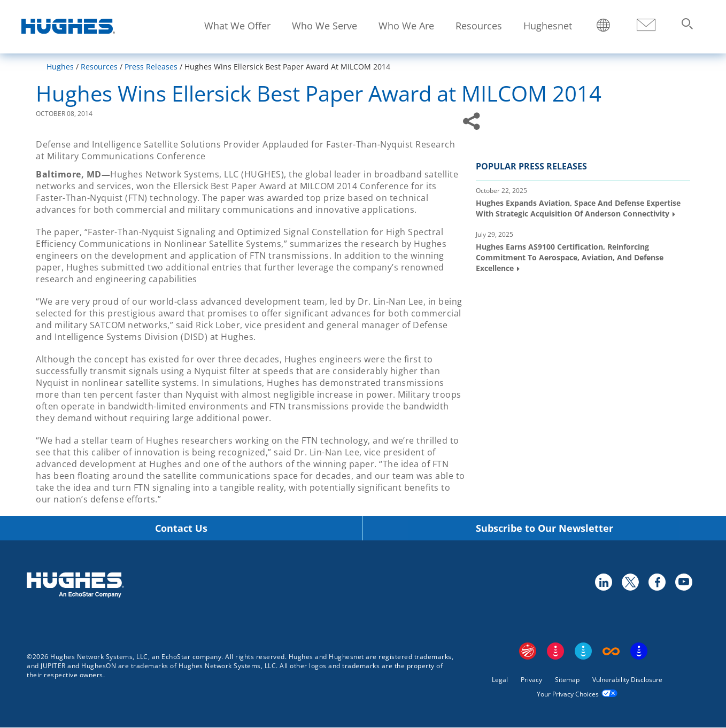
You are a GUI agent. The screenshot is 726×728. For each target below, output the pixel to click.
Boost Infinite (611, 651)
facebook (657, 582)
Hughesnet (548, 26)
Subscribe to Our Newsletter (544, 528)
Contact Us (181, 528)
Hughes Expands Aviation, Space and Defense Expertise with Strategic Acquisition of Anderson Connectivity (578, 208)
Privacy (531, 680)
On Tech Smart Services (639, 651)
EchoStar (528, 651)
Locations (604, 26)
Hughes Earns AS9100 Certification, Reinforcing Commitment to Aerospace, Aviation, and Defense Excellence (570, 257)
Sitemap (567, 680)
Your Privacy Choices (568, 694)
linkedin (603, 582)
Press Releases (151, 67)
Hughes (60, 67)
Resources (479, 26)
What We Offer (237, 26)
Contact (646, 25)
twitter (630, 582)
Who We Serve (325, 26)
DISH (555, 651)
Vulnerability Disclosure (627, 680)
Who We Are (406, 26)
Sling (583, 651)
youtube (683, 582)
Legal (500, 680)
